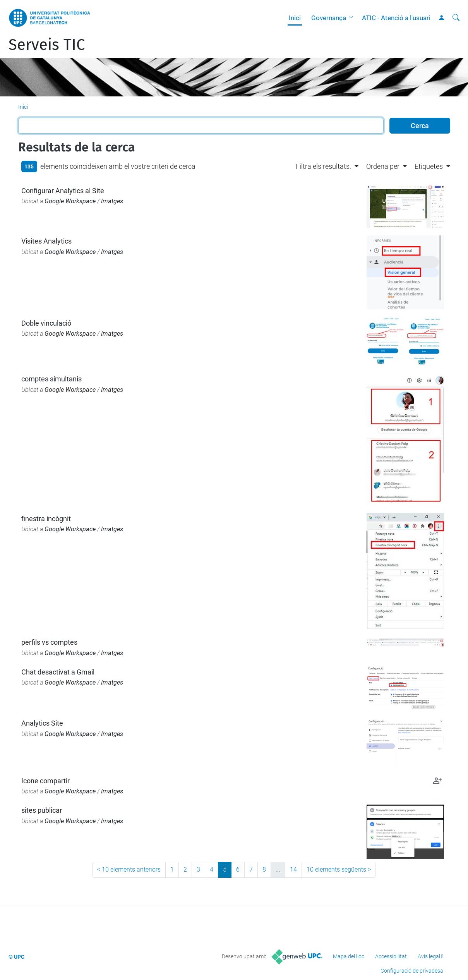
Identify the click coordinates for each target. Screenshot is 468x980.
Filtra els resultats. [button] (323, 166)
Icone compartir (45, 781)
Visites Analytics (46, 241)
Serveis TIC (47, 45)
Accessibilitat (391, 956)
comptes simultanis (51, 379)
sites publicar (42, 810)
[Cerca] (456, 18)
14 (293, 869)
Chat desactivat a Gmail (58, 672)
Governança (329, 18)
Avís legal (429, 956)
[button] (353, 18)
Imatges (112, 201)
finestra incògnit (46, 519)
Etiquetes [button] (429, 166)
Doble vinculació (46, 323)
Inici (295, 18)
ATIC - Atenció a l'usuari (396, 18)
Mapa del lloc (349, 956)
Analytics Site (42, 723)
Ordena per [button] (383, 166)
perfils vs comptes (49, 642)
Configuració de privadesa (412, 971)
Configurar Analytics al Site (63, 191)
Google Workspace (70, 201)
